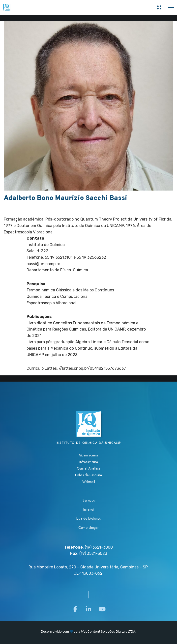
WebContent (91, 631)
